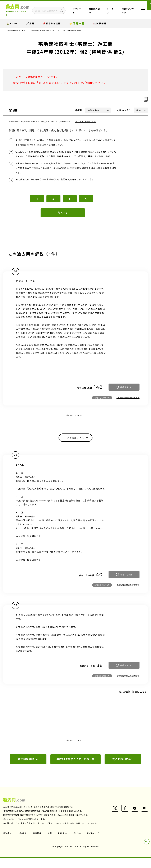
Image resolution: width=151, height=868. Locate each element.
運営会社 (8, 843)
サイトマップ (94, 843)
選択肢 (79, 110)
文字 (124, 110)
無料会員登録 (102, 11)
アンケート (90, 11)
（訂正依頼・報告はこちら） (86, 121)
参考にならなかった (102, 407)
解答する (63, 222)
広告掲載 (23, 843)
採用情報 (38, 843)
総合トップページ (127, 11)
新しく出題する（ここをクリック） (60, 83)
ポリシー (78, 843)
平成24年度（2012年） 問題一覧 (76, 769)
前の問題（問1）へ (28, 769)
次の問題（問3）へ (123, 769)
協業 (50, 843)
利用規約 (63, 843)
